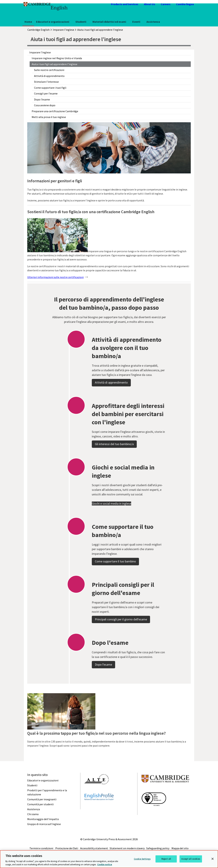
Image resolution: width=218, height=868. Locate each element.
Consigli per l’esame (46, 93)
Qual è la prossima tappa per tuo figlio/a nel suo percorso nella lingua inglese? (96, 733)
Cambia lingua (185, 4)
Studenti (81, 22)
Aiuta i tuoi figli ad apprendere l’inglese (54, 64)
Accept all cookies (191, 859)
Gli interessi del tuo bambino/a (114, 459)
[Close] (213, 859)
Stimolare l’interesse (46, 82)
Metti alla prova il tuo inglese (49, 117)
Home (28, 22)
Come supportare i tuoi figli (50, 88)
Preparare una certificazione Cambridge (55, 111)
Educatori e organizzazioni (53, 22)
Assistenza (153, 22)
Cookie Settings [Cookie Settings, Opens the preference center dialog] (142, 859)
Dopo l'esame (103, 679)
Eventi (136, 22)
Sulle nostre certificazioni (49, 70)
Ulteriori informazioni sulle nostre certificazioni (55, 277)
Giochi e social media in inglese (111, 518)
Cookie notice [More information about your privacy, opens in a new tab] (105, 865)
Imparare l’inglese (40, 52)
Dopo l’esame (42, 99)
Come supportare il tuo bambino (115, 576)
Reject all (166, 859)
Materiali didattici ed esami (109, 22)
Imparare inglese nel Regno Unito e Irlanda (57, 58)
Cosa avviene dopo (45, 105)
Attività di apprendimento (49, 76)
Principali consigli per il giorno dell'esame (121, 634)
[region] (109, 859)
